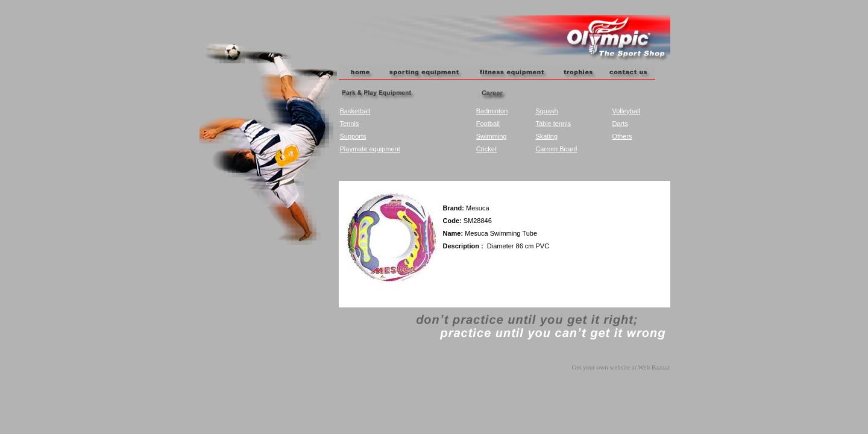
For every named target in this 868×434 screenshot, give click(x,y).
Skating (546, 136)
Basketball (355, 111)
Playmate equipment (370, 149)
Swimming (492, 136)
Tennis (350, 124)
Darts (620, 124)
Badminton (492, 111)
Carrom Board (556, 149)
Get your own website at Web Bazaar (621, 367)
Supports (353, 136)
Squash (546, 111)
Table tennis (553, 124)
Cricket (486, 149)
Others (622, 136)
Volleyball (626, 111)
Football (488, 124)
